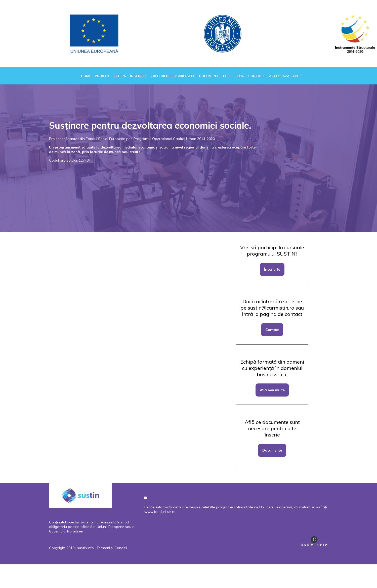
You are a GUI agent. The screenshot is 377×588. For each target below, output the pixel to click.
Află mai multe (272, 390)
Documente (272, 450)
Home (86, 76)
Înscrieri (138, 76)
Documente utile (215, 76)
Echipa (120, 76)
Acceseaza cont (285, 76)
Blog (240, 76)
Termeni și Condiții (112, 548)
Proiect (102, 76)
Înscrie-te (272, 269)
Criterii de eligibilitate (173, 76)
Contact (257, 76)
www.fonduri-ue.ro (160, 512)
